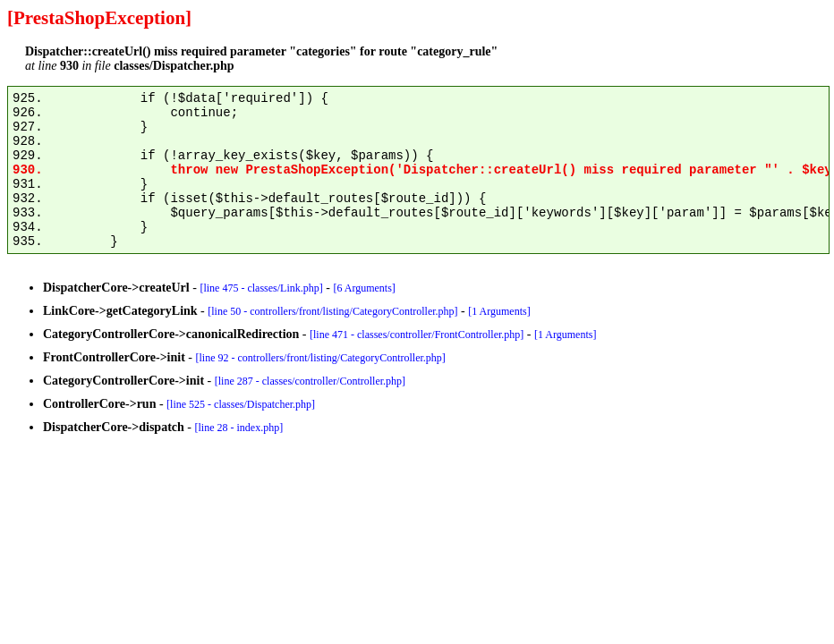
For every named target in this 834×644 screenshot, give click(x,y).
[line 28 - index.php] (239, 428)
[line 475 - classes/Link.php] (261, 288)
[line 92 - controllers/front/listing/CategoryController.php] (321, 358)
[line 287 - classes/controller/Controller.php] (310, 381)
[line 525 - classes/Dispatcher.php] (241, 404)
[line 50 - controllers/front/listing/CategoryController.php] (332, 311)
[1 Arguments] (499, 311)
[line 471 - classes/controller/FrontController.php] (417, 335)
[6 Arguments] (364, 288)
